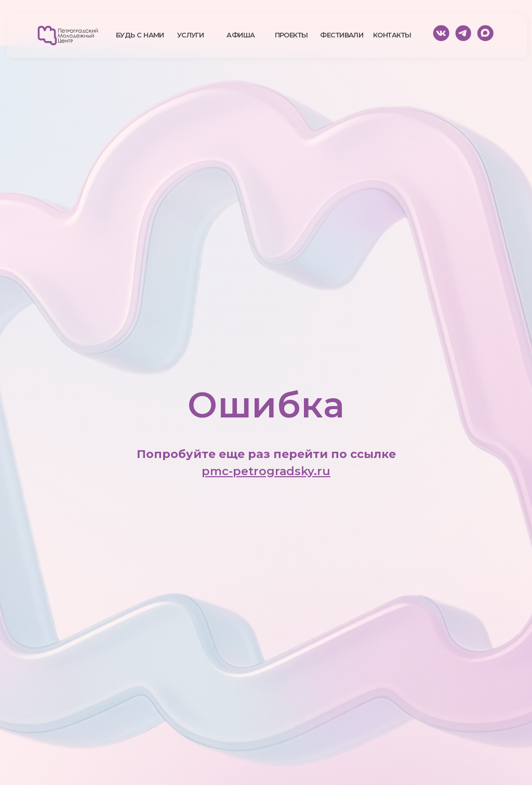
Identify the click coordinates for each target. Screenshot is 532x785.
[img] (68, 36)
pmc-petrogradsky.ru (266, 471)
